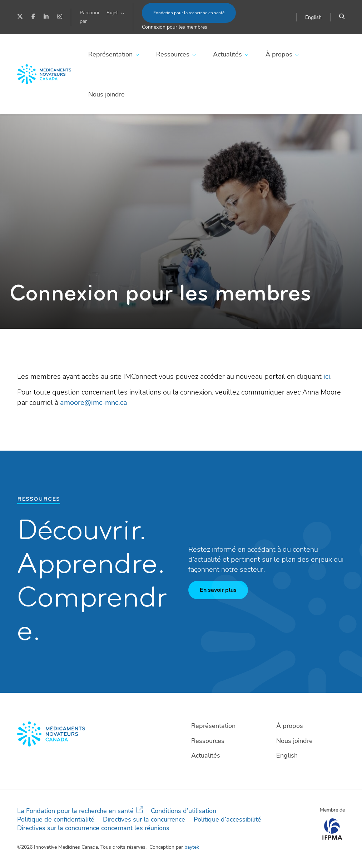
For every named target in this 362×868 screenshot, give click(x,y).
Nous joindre (106, 94)
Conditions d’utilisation (184, 811)
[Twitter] (20, 17)
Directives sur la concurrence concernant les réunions (93, 828)
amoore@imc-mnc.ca (94, 403)
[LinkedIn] (46, 17)
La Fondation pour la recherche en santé (75, 811)
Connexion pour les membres (175, 27)
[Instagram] (60, 17)
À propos (279, 54)
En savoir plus (218, 590)
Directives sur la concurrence (144, 819)
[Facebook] (33, 17)
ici (327, 376)
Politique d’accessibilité (227, 819)
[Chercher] (342, 17)
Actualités (227, 54)
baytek (192, 847)
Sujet (112, 13)
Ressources (173, 54)
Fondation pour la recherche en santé (189, 13)
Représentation (110, 54)
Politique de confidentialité (56, 819)
